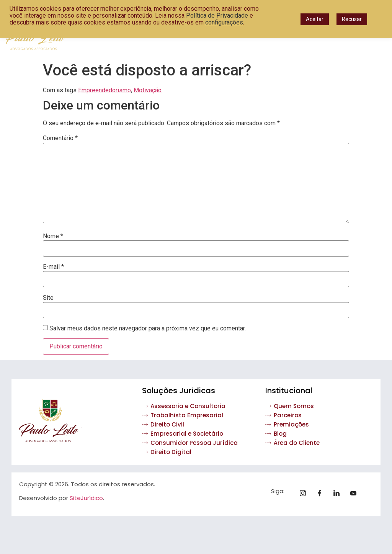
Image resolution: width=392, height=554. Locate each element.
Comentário (60, 138)
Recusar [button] (352, 19)
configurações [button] (224, 22)
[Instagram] (305, 494)
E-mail (53, 267)
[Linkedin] (339, 494)
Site (48, 298)
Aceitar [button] (315, 19)
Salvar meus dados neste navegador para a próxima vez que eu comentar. (148, 328)
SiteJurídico (86, 498)
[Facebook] (322, 494)
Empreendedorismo (105, 90)
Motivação (148, 90)
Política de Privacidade (217, 16)
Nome (53, 236)
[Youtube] (356, 494)
